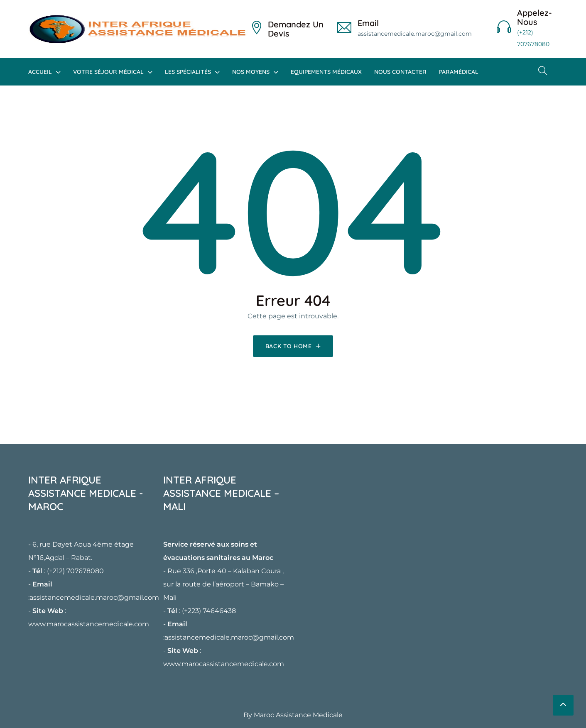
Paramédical (459, 72)
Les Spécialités (188, 72)
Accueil (40, 72)
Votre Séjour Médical (108, 72)
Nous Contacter (400, 72)
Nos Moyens (251, 72)
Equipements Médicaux (326, 72)
